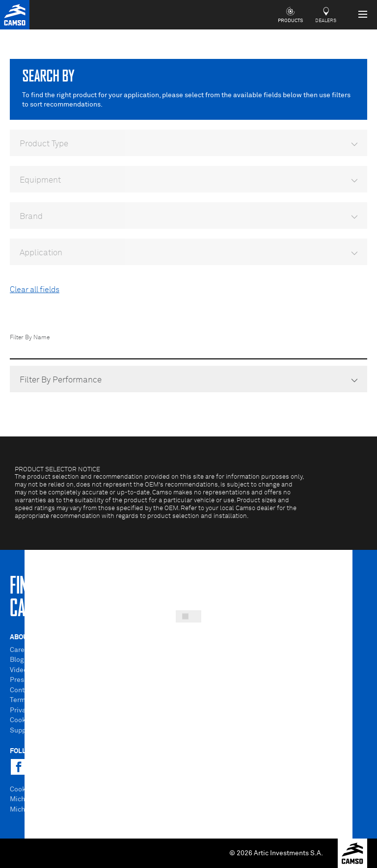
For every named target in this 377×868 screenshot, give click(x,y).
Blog (17, 660)
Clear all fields (35, 290)
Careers (22, 650)
